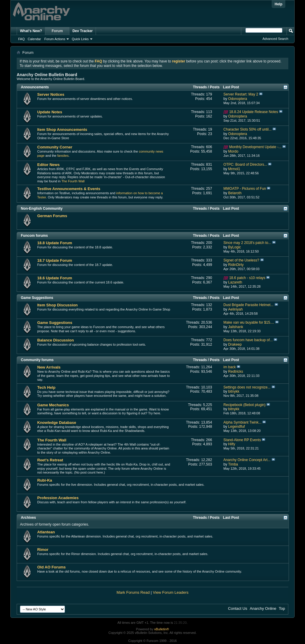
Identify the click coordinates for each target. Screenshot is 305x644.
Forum (57, 31)
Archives (28, 518)
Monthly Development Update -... (255, 147)
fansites (63, 156)
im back (229, 367)
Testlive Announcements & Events (69, 189)
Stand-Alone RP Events (242, 440)
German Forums (52, 216)
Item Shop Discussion (57, 305)
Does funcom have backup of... (248, 340)
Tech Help (46, 387)
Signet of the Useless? (241, 260)
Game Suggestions (37, 298)
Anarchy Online (263, 608)
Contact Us (238, 608)
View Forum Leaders (171, 592)
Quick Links (80, 39)
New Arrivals (49, 367)
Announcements (35, 87)
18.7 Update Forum (55, 260)
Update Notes (50, 112)
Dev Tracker (83, 31)
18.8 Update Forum (55, 243)
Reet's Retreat (50, 460)
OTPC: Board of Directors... (245, 164)
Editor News (48, 165)
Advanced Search (275, 39)
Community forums (37, 360)
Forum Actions (55, 39)
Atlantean (46, 532)
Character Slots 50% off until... (248, 129)
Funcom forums (34, 236)
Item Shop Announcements (62, 130)
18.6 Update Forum (55, 278)
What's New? (31, 31)
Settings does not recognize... (247, 387)
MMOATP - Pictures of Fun (245, 189)
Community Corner (55, 147)
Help (278, 4)
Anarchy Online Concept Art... (247, 460)
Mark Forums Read (133, 592)
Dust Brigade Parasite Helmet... (248, 305)
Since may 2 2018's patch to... (247, 243)
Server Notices (51, 94)
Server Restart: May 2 (241, 94)
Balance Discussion (56, 340)
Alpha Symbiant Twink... (242, 422)
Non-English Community (42, 209)
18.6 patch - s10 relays (247, 278)
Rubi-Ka (45, 480)
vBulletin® (162, 629)
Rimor (43, 550)
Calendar (34, 39)
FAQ (21, 39)
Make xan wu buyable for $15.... (249, 322)
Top (282, 608)
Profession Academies (58, 498)
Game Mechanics (53, 405)
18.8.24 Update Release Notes (253, 112)
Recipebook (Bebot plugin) (244, 405)
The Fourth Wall (73, 181)
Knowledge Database (57, 423)
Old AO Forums (52, 567)
